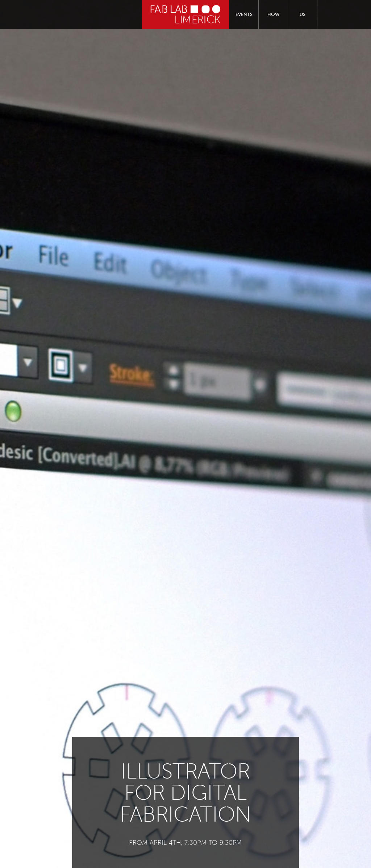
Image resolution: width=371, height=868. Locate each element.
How (273, 14)
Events (244, 14)
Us (303, 14)
